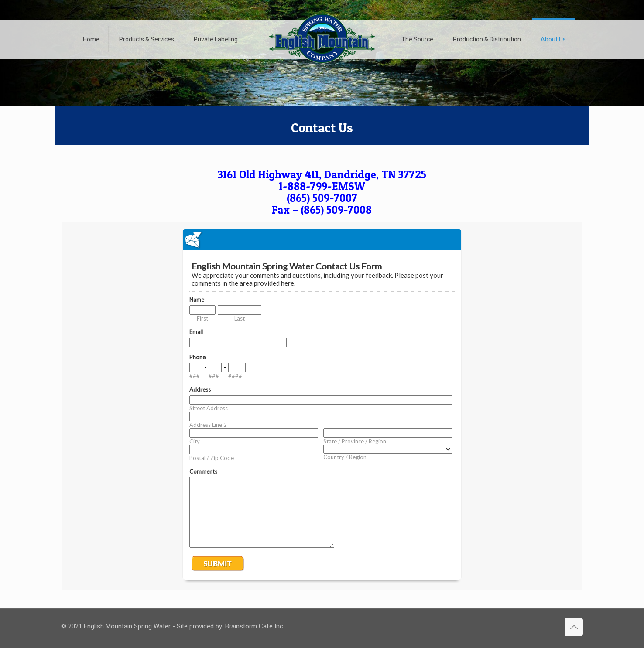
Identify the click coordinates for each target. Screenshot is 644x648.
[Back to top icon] (574, 627)
